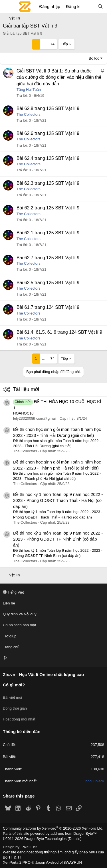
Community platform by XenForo (53, 828)
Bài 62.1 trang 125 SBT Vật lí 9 (48, 233)
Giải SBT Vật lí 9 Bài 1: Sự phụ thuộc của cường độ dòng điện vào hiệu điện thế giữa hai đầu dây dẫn (59, 77)
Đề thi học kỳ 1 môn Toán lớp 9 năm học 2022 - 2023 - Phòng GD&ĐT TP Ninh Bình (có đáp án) (58, 539)
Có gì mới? (14, 685)
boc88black (95, 781)
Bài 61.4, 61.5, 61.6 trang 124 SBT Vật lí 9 (59, 332)
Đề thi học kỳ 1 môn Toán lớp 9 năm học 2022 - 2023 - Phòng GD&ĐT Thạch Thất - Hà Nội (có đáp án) (58, 500)
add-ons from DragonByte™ (74, 833)
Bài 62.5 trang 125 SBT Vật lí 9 (48, 283)
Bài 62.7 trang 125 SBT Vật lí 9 (48, 258)
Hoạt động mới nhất (19, 719)
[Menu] (7, 7)
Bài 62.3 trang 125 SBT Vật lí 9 (48, 183)
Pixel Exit (29, 847)
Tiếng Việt (13, 592)
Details (74, 839)
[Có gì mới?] (89, 6)
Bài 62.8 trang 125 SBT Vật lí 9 (48, 108)
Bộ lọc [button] (94, 58)
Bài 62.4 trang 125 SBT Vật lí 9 (48, 158)
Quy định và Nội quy (20, 614)
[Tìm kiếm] (100, 6)
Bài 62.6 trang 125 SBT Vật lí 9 (48, 133)
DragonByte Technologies (45, 839)
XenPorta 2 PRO (17, 862)
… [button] (44, 44)
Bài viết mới (12, 697)
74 (53, 44)
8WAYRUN (73, 862)
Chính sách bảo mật (19, 625)
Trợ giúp (10, 636)
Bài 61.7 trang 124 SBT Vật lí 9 (48, 307)
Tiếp (64, 44)
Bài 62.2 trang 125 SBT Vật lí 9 (48, 208)
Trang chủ (11, 647)
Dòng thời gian (15, 708)
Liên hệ (9, 603)
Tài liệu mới (26, 389)
